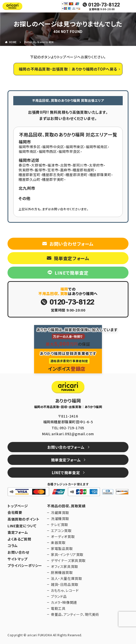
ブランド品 (59, 596)
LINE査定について (22, 526)
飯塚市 (40, 170)
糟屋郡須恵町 (77, 175)
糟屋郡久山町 (30, 179)
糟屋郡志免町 (53, 175)
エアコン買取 (61, 531)
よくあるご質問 (19, 539)
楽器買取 (58, 542)
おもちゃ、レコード (65, 590)
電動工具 (58, 608)
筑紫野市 (26, 170)
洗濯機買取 (60, 519)
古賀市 (66, 165)
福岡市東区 (75, 147)
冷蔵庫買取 (60, 513)
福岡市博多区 (30, 147)
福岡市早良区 (69, 151)
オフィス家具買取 (64, 566)
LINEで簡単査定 (72, 273)
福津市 (53, 165)
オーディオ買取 (63, 537)
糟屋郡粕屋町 (84, 170)
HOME (13, 42)
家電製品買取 (62, 548)
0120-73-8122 (104, 5)
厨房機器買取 (62, 572)
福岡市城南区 (97, 147)
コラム (13, 546)
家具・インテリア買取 (67, 554)
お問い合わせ (18, 552)
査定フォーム (18, 532)
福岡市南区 (28, 151)
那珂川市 (80, 165)
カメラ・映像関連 (64, 602)
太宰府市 (96, 165)
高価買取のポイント (23, 519)
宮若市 (53, 170)
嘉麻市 (66, 170)
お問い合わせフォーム (72, 244)
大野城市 (38, 165)
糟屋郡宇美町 (53, 179)
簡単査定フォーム (72, 258)
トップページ (18, 506)
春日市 (24, 165)
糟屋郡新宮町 (30, 175)
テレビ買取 (59, 525)
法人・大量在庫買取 (66, 578)
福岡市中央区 (53, 147)
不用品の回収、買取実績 (66, 506)
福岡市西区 (48, 151)
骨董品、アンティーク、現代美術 (75, 614)
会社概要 (15, 512)
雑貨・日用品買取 (65, 584)
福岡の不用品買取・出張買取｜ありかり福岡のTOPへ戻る (68, 69)
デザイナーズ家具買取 (68, 560)
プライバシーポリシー (25, 566)
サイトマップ (18, 559)
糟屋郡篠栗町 (100, 175)
